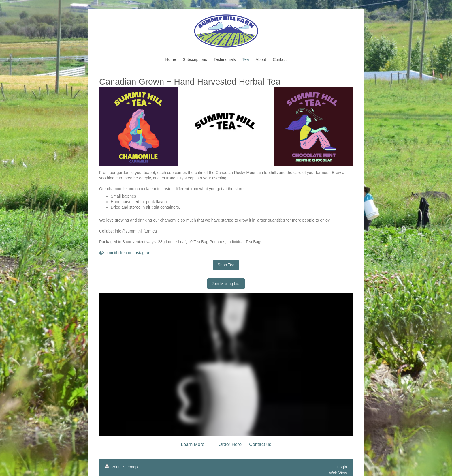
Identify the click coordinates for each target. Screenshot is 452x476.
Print (113, 467)
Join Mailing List (226, 284)
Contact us (260, 444)
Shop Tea (226, 265)
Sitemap (130, 467)
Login (342, 467)
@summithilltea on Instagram (125, 253)
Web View (338, 473)
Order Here (230, 444)
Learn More (193, 444)
